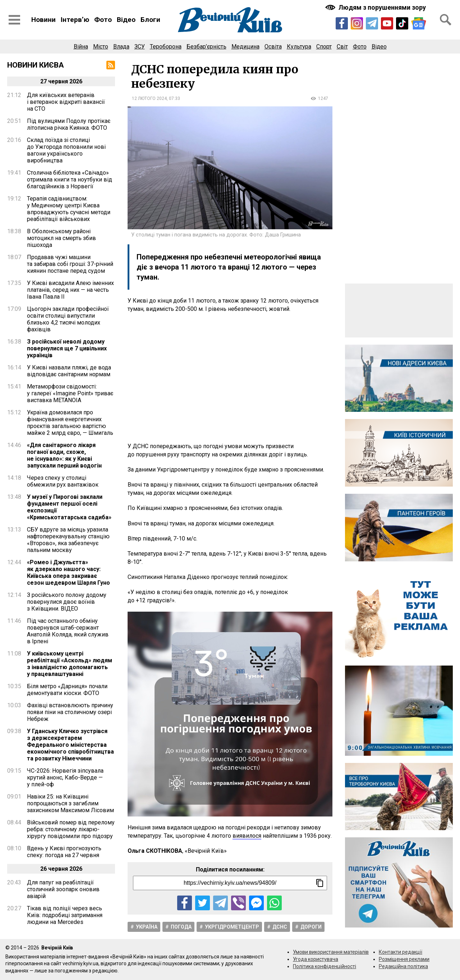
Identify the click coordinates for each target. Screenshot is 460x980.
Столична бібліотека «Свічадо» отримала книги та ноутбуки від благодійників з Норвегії (70, 180)
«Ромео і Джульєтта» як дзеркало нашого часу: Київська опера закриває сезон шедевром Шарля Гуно (68, 572)
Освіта (273, 47)
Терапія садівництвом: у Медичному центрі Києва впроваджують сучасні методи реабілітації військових (69, 209)
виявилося (247, 836)
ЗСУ (140, 47)
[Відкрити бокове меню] (14, 20)
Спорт (324, 47)
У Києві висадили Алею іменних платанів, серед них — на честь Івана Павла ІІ (70, 290)
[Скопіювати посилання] (320, 883)
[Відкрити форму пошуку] (446, 20)
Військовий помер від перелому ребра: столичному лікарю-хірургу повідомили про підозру (71, 829)
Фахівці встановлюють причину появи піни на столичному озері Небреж (70, 712)
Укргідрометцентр (232, 927)
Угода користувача (316, 959)
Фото (103, 20)
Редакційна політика (403, 966)
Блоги (150, 20)
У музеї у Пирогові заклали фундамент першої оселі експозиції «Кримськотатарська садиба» (69, 507)
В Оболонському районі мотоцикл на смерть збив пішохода (61, 238)
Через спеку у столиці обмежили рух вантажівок (63, 481)
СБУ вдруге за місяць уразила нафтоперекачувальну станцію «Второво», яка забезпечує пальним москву (68, 540)
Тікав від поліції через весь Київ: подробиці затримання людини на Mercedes (65, 915)
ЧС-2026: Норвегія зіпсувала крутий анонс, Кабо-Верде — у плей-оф (65, 777)
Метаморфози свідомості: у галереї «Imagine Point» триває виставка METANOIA (70, 393)
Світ (342, 47)
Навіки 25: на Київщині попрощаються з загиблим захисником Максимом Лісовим (70, 803)
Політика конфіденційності (325, 966)
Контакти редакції (401, 952)
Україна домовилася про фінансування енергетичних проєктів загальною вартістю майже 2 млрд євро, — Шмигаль (70, 423)
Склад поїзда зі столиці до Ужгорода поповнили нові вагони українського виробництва (66, 150)
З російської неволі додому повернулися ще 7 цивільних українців (67, 348)
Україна (147, 927)
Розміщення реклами (404, 959)
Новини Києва (36, 65)
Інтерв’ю (75, 20)
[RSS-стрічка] (111, 65)
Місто (101, 47)
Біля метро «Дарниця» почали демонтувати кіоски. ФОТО (67, 690)
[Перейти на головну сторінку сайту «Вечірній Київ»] (230, 20)
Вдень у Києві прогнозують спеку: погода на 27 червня (64, 852)
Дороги (311, 927)
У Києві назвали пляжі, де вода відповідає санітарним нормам (69, 371)
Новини (43, 20)
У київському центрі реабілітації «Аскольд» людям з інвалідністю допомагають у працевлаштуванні (70, 664)
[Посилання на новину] (230, 883)
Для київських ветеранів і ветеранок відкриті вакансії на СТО (66, 102)
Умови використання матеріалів (331, 952)
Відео (126, 20)
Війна (81, 47)
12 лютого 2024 (149, 98)
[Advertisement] (230, 378)
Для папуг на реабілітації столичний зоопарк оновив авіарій (63, 889)
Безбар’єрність (206, 47)
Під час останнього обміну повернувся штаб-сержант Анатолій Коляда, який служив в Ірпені (68, 631)
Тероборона (166, 47)
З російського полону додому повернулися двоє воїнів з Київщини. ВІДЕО (67, 602)
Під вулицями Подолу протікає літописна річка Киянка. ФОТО (69, 124)
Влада (121, 47)
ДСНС (280, 927)
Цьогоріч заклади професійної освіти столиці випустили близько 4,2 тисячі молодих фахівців (68, 319)
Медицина (245, 47)
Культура (299, 47)
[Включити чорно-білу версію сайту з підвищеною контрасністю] (376, 7)
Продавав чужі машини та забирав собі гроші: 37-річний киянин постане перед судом (70, 264)
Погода (181, 927)
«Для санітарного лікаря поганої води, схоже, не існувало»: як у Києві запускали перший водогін (64, 455)
